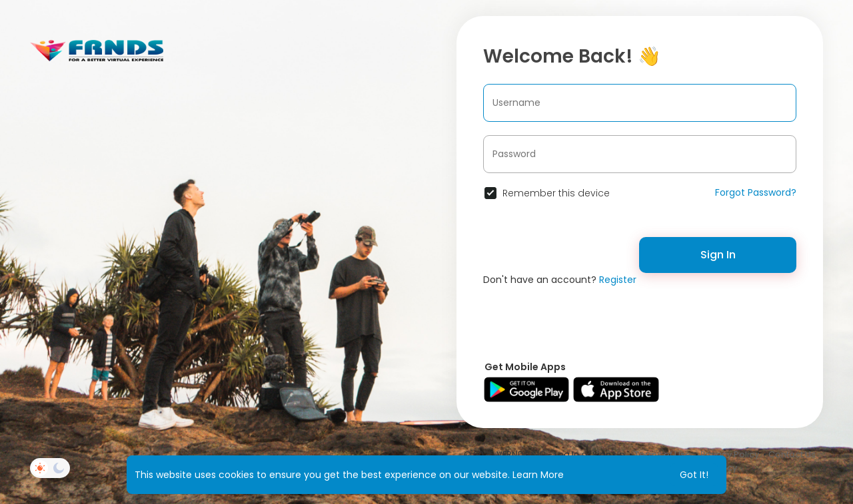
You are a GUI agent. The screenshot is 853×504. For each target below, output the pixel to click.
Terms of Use (663, 454)
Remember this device (556, 193)
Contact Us (792, 454)
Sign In (718, 255)
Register (618, 280)
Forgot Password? (756, 192)
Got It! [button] (694, 475)
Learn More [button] (538, 475)
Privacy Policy (730, 454)
